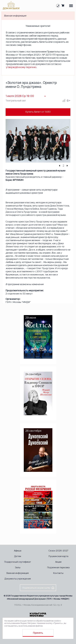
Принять (38, 633)
